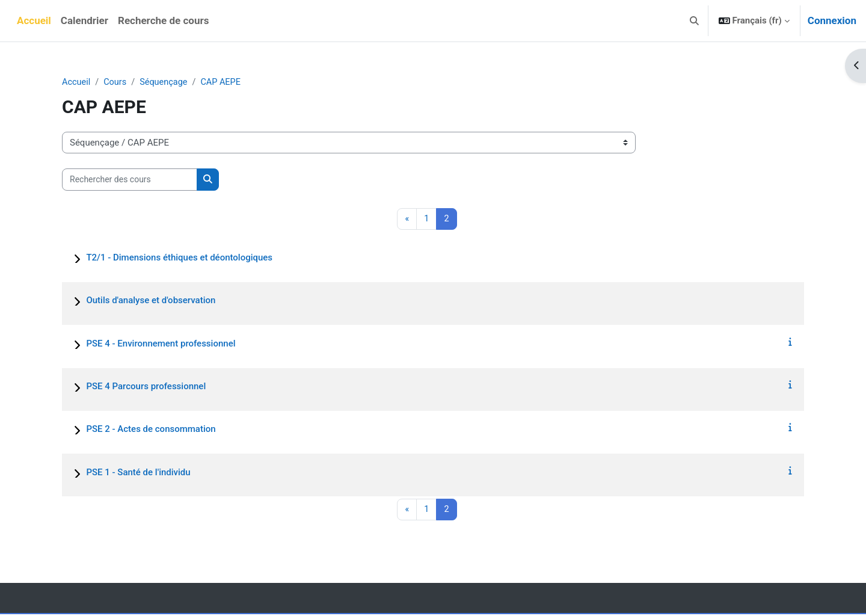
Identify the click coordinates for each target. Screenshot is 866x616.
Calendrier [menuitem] (84, 20)
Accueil (77, 82)
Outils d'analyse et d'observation (151, 301)
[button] (694, 21)
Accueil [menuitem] (34, 20)
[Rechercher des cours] (130, 180)
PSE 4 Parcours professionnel (146, 387)
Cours (116, 82)
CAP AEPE (225, 82)
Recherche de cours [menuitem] (163, 20)
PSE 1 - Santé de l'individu (138, 473)
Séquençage (167, 82)
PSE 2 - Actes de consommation (151, 430)
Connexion (832, 20)
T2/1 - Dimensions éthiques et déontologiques (179, 259)
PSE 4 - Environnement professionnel (161, 344)
